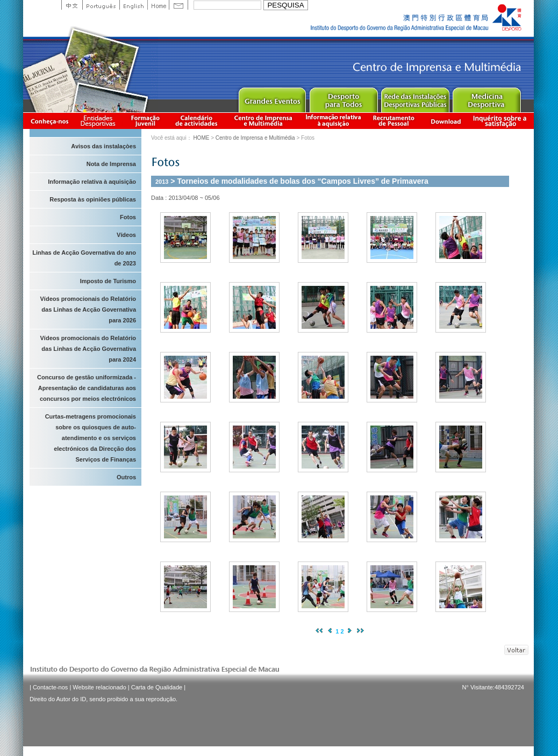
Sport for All (343, 98)
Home (158, 5)
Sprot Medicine (486, 98)
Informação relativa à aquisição (333, 121)
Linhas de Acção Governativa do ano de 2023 (84, 258)
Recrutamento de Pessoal (394, 121)
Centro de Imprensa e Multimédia (264, 121)
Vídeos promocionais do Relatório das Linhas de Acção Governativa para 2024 (88, 349)
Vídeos (126, 235)
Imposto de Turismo (108, 281)
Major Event (272, 98)
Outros (126, 477)
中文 (72, 5)
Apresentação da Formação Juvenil (145, 121)
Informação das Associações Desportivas (100, 121)
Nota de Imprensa (111, 164)
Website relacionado (99, 687)
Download (446, 121)
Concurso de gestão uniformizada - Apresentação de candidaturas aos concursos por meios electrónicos (87, 388)
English (133, 5)
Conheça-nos (49, 121)
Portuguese (101, 5)
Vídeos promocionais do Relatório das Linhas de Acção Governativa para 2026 (88, 309)
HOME (201, 138)
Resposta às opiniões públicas (93, 199)
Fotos (128, 217)
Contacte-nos (50, 687)
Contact (178, 5)
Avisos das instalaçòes (103, 146)
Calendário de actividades (197, 121)
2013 (162, 182)
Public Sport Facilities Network (415, 98)
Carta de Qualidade (157, 687)
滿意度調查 (502, 121)
